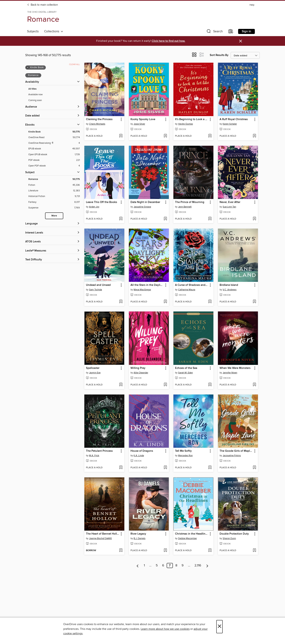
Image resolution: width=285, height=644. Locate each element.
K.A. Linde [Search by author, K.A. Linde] (139, 456)
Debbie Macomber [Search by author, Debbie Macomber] (187, 538)
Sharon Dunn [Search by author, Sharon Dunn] (229, 538)
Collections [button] (54, 31)
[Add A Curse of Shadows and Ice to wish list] (210, 302)
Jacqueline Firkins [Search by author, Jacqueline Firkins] (232, 456)
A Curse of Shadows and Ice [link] (192, 285)
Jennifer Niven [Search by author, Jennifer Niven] (230, 373)
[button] (214, 32)
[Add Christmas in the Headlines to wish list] (210, 551)
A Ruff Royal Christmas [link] (234, 119)
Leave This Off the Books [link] (102, 202)
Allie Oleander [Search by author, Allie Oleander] (141, 373)
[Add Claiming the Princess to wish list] (121, 136)
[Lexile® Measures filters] (53, 251)
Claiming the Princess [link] (99, 119)
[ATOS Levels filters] (53, 242)
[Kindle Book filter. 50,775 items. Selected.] (54, 132)
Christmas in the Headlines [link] (192, 534)
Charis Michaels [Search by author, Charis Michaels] (97, 124)
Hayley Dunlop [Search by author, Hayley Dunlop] (185, 124)
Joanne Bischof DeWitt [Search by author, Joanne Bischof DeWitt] (100, 538)
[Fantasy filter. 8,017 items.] (54, 202)
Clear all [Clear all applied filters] (74, 64)
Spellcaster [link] (93, 368)
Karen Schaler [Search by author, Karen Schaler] (230, 124)
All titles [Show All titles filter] (32, 89)
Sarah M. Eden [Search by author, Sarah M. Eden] (185, 373)
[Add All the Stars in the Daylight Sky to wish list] (165, 302)
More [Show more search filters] (54, 216)
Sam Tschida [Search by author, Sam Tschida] (96, 290)
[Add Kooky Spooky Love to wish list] (165, 136)
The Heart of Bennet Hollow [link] (103, 534)
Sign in (246, 31)
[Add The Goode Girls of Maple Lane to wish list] (254, 468)
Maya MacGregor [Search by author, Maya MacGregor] (142, 290)
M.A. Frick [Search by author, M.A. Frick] (94, 456)
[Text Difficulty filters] (53, 260)
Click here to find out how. (168, 41)
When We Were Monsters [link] (235, 368)
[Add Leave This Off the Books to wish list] (121, 219)
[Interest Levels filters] (53, 233)
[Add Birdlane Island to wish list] (254, 302)
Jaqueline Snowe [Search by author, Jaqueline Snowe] (142, 207)
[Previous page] (138, 565)
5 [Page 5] (157, 565)
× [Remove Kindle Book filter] (28, 68)
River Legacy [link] (138, 534)
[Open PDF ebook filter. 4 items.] (54, 166)
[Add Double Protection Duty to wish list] (254, 551)
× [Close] (219, 627)
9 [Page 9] (183, 565)
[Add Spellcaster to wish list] (121, 385)
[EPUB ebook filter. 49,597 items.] (54, 149)
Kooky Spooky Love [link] (143, 119)
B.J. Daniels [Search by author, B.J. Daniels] (140, 538)
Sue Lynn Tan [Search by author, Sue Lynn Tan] (229, 207)
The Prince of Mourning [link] (190, 202)
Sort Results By (219, 55)
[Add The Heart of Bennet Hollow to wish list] (121, 551)
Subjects (33, 31)
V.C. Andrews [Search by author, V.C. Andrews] (230, 290)
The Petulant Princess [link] (99, 451)
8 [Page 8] (176, 565)
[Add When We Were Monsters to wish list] (254, 385)
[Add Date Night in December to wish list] (165, 219)
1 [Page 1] (144, 565)
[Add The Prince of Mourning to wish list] (210, 219)
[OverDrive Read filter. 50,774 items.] (54, 137)
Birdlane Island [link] (229, 285)
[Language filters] (53, 224)
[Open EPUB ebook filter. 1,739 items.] (54, 155)
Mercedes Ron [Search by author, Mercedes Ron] (185, 456)
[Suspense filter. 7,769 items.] (54, 208)
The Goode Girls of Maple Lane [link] (236, 451)
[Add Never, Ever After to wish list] (254, 219)
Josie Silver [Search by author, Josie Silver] (139, 124)
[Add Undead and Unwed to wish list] (121, 302)
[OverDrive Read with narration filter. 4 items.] (54, 143)
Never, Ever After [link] (230, 202)
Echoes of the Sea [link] (186, 368)
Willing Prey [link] (138, 368)
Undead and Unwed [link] (98, 285)
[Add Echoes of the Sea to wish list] (210, 385)
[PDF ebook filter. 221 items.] (54, 160)
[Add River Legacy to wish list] (165, 551)
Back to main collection (42, 5)
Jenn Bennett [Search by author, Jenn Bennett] (185, 207)
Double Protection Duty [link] (234, 534)
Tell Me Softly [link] (183, 451)
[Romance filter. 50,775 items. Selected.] (54, 179)
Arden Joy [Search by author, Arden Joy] (94, 207)
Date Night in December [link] (145, 202)
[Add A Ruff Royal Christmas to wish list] (254, 136)
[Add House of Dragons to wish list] (165, 468)
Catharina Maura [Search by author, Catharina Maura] (187, 290)
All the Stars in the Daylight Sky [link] (147, 285)
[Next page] (207, 565)
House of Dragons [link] (142, 451)
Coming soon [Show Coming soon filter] (35, 100)
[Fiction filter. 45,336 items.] (54, 185)
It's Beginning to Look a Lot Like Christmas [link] (192, 119)
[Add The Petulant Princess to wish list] (121, 468)
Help (252, 5)
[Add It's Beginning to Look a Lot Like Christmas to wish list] (210, 136)
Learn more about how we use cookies (165, 629)
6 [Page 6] (163, 565)
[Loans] (231, 32)
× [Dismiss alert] (241, 41)
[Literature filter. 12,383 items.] (54, 191)
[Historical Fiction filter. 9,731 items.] (54, 196)
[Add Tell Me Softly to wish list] (210, 468)
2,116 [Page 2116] (198, 565)
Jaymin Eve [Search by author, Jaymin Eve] (95, 373)
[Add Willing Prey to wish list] (165, 385)
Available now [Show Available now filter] (36, 94)
